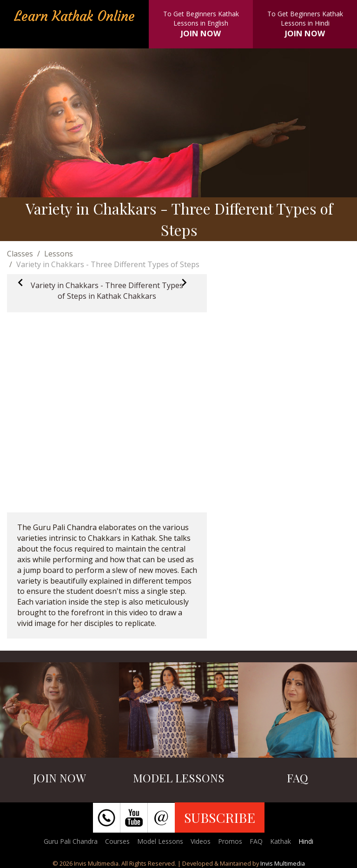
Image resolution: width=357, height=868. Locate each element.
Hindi (306, 841)
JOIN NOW (201, 33)
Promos (230, 841)
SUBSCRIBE (220, 817)
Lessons (59, 254)
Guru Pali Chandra (71, 841)
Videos (201, 841)
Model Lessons (160, 841)
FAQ (256, 841)
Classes (20, 254)
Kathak (281, 841)
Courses (117, 841)
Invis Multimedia (283, 863)
